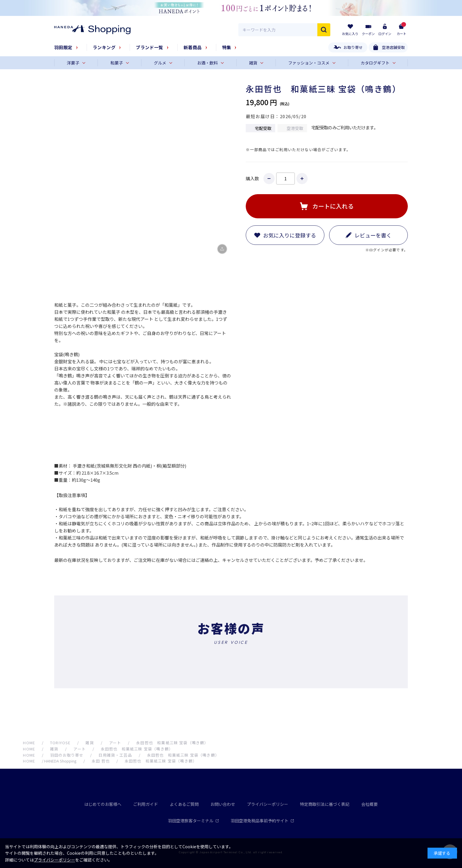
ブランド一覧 (150, 47)
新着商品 (193, 47)
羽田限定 (63, 47)
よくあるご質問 (184, 804)
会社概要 (369, 804)
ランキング (104, 47)
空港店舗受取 (393, 47)
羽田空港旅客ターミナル (193, 821)
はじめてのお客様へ (103, 804)
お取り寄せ (353, 47)
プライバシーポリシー (268, 804)
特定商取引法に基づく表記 (325, 804)
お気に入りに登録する (290, 235)
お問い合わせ (223, 804)
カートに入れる (333, 206)
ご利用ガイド (146, 804)
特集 (227, 47)
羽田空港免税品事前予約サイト (262, 821)
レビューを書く (373, 235)
